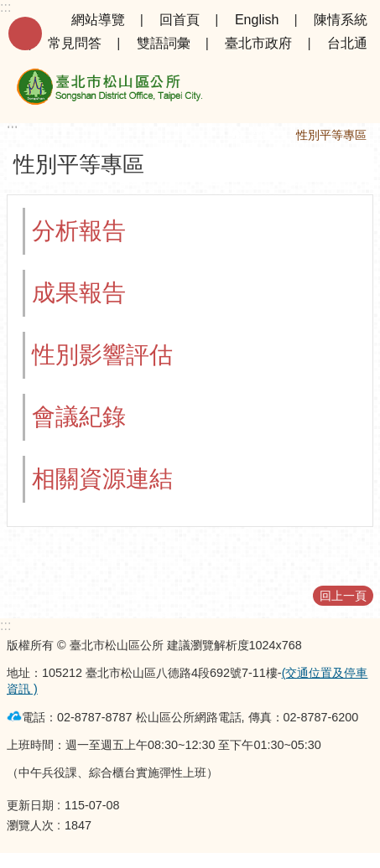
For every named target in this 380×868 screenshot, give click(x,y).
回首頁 (180, 20)
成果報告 (79, 293)
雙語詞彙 (164, 43)
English (257, 20)
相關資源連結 (102, 479)
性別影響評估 (102, 355)
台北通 (347, 43)
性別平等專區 (331, 135)
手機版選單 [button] (25, 34)
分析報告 (79, 231)
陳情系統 (341, 20)
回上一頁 (343, 596)
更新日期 (30, 805)
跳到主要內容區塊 (9, 9)
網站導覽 (98, 20)
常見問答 (75, 43)
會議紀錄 (79, 417)
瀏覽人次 (30, 825)
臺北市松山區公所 (109, 90)
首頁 (261, 135)
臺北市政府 (258, 43)
